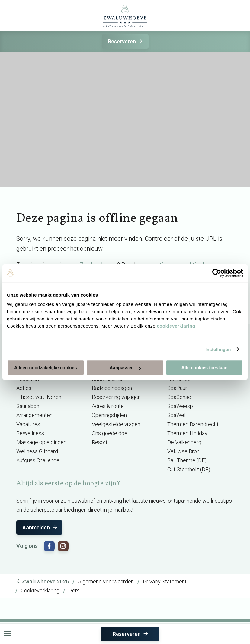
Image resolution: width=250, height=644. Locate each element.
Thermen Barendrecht (193, 424)
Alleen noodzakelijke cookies (46, 368)
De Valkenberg (184, 442)
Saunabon (28, 406)
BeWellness (30, 433)
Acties (24, 388)
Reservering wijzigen (116, 397)
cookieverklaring (176, 326)
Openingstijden (109, 415)
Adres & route (108, 406)
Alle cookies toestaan (204, 368)
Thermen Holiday (187, 433)
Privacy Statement (165, 581)
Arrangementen (34, 415)
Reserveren (126, 41)
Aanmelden (40, 528)
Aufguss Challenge (38, 460)
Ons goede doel (110, 433)
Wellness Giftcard (37, 451)
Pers (74, 591)
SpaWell (177, 415)
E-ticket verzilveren (39, 397)
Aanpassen (125, 368)
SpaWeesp (180, 406)
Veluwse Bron (183, 451)
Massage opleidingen (41, 442)
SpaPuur (177, 388)
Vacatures (28, 424)
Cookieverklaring (40, 591)
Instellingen (218, 349)
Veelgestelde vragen (116, 424)
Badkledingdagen (112, 388)
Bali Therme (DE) (187, 460)
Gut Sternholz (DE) (189, 469)
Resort (100, 442)
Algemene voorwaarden (106, 581)
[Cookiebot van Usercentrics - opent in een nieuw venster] (217, 273)
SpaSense (179, 397)
